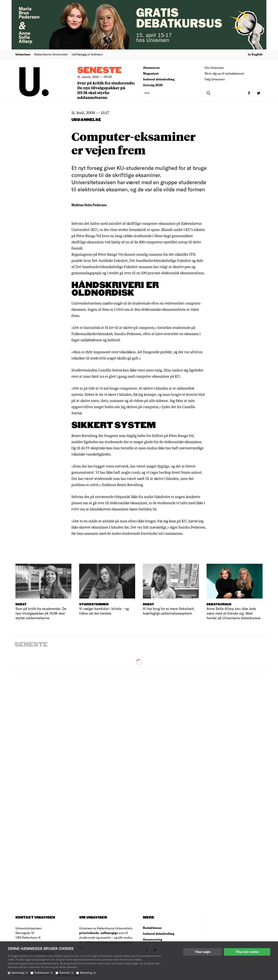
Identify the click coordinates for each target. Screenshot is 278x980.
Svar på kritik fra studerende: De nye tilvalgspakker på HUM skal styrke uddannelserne (106, 90)
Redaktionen (152, 928)
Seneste (99, 70)
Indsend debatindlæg (159, 79)
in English (255, 54)
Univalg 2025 (153, 85)
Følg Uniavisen (215, 79)
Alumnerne (151, 68)
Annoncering (153, 939)
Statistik (67, 973)
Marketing (88, 973)
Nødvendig (20, 973)
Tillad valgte (203, 952)
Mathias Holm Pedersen (89, 205)
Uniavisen (23, 54)
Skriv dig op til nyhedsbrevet (224, 73)
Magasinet (151, 73)
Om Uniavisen (214, 68)
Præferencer (44, 973)
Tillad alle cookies (247, 952)
